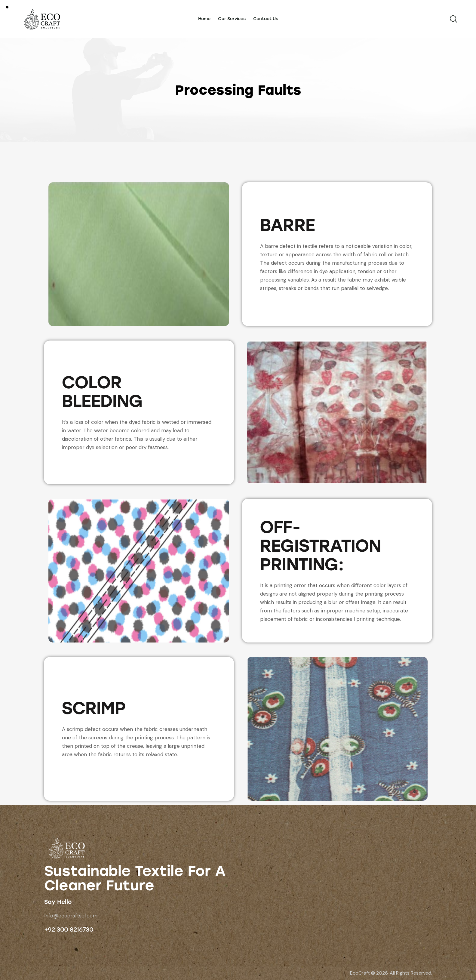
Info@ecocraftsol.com (71, 916)
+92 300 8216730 (69, 929)
